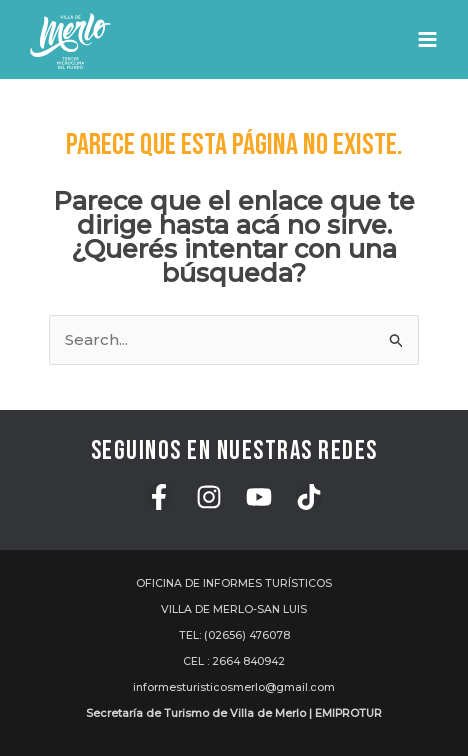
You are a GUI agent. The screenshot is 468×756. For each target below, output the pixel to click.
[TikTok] (309, 497)
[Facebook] (159, 497)
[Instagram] (209, 497)
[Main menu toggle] (427, 40)
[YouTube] (259, 497)
